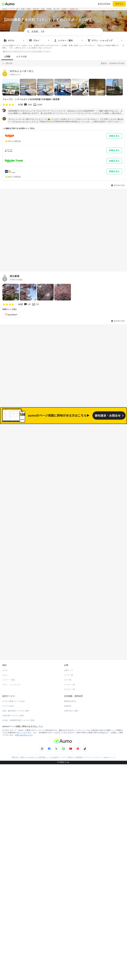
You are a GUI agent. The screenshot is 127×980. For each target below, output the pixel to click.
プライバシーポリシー (93, 738)
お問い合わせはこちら (24, 716)
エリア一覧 (69, 656)
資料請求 (68, 687)
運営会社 (15, 738)
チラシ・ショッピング (11, 666)
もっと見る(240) (64, 527)
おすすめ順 (21, 56)
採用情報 (42, 738)
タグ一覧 (68, 661)
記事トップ (69, 651)
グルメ (5, 656)
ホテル (5, 651)
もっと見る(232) (64, 574)
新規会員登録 (104, 4)
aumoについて (110, 738)
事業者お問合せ (70, 682)
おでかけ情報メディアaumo (14, 682)
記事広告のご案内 (71, 692)
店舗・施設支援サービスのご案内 (16, 692)
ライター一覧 (69, 666)
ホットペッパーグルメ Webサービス (27, 634)
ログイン (119, 4)
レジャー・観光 (9, 661)
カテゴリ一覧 (69, 670)
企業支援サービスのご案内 (13, 696)
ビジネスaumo (8, 687)
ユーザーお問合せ (67, 738)
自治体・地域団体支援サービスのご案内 (18, 701)
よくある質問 (52, 738)
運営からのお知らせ (28, 738)
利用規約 (79, 738)
